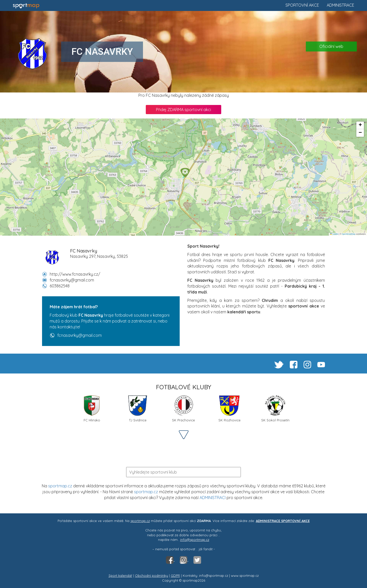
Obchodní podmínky (152, 576)
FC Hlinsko (92, 409)
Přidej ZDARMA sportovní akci (183, 110)
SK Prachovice (183, 409)
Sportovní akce (302, 5)
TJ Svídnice (138, 409)
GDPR (175, 576)
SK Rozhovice (230, 409)
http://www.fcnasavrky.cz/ (75, 274)
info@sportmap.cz (195, 540)
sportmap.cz (60, 486)
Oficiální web (331, 46)
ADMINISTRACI (213, 498)
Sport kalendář (120, 576)
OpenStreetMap (349, 234)
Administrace (340, 5)
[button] (185, 172)
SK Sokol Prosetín (275, 409)
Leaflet (334, 234)
